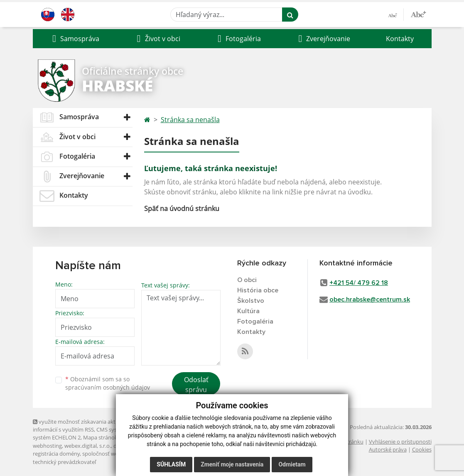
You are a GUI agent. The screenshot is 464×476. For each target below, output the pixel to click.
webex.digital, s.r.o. (88, 446)
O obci (247, 280)
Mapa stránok (100, 437)
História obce (258, 290)
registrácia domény (56, 454)
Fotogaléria (255, 321)
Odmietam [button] (292, 464)
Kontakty (400, 39)
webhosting (47, 446)
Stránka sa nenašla (190, 120)
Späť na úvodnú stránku (182, 209)
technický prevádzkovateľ (64, 462)
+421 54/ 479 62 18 (359, 283)
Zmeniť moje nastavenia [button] (232, 464)
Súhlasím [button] (171, 464)
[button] (75, 39)
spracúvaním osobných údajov (108, 387)
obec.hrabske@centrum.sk (370, 299)
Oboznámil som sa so (108, 383)
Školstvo (251, 301)
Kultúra (248, 311)
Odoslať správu (196, 385)
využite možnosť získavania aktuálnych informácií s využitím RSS (84, 426)
